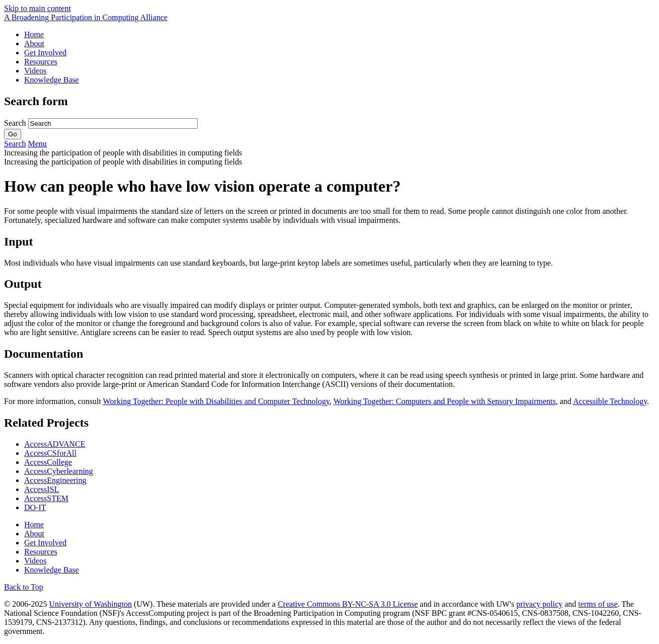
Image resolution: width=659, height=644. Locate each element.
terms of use (598, 604)
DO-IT (35, 507)
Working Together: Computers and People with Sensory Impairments (445, 401)
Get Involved (45, 53)
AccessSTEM (46, 498)
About (34, 44)
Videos (35, 71)
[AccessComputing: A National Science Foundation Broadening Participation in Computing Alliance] (86, 17)
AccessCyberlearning (59, 471)
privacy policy (539, 604)
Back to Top (24, 587)
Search (16, 123)
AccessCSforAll (50, 453)
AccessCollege (48, 462)
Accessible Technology (610, 401)
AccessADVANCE (55, 444)
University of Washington (90, 604)
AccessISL (42, 489)
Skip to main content (37, 8)
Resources (41, 62)
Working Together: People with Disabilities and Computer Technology (216, 401)
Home (34, 34)
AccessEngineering (55, 480)
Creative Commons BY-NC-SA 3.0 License (348, 604)
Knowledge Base (52, 80)
